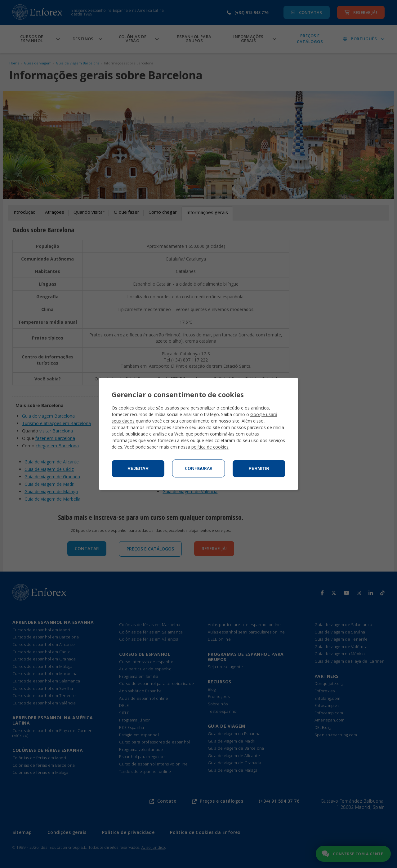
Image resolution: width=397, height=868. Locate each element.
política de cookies (210, 447)
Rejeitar (138, 469)
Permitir (259, 469)
